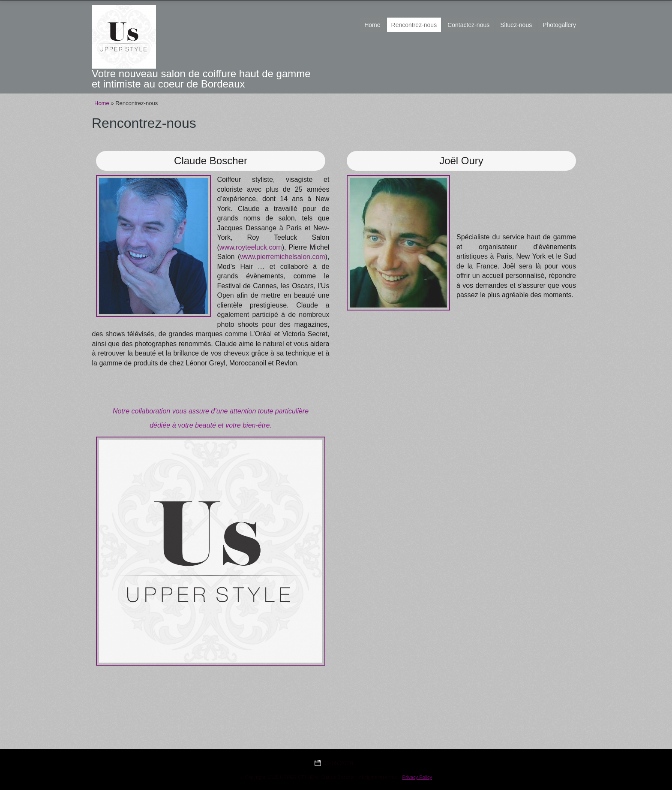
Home (372, 25)
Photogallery (559, 25)
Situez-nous (516, 25)
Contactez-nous (468, 25)
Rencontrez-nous (414, 25)
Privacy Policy (417, 777)
